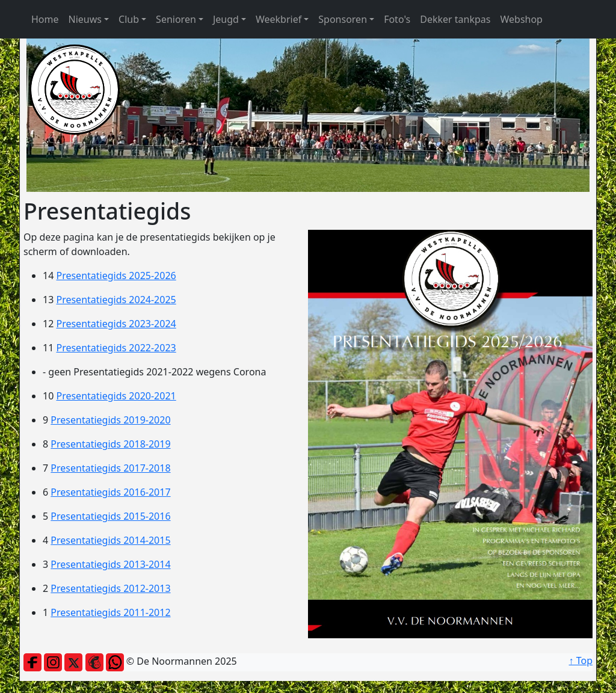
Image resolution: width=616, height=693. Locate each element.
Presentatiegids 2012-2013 (110, 588)
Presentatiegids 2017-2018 (110, 468)
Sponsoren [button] (343, 19)
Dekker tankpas (455, 19)
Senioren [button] (176, 19)
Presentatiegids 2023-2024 (116, 324)
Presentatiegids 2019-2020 (110, 420)
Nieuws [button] (85, 19)
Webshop (521, 19)
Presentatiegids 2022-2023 (116, 348)
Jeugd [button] (226, 19)
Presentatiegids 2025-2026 (116, 276)
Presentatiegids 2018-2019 (110, 444)
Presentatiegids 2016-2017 (110, 492)
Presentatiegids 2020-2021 (116, 396)
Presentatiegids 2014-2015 (110, 540)
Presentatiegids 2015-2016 (110, 516)
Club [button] (129, 19)
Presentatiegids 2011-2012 (110, 612)
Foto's (397, 19)
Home (45, 19)
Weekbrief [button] (279, 19)
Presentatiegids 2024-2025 (116, 300)
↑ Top (581, 661)
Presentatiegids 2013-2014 (110, 564)
